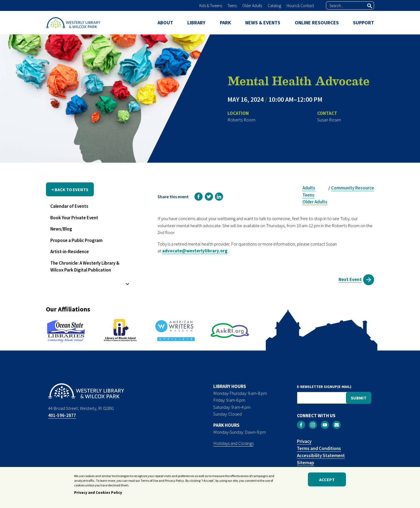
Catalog (274, 6)
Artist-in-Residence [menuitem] (70, 252)
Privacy (304, 441)
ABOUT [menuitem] (165, 23)
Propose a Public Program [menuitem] (76, 240)
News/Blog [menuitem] (61, 229)
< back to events (70, 189)
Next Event (350, 279)
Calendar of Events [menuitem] (69, 206)
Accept (327, 480)
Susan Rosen (329, 120)
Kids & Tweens (211, 6)
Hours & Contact (300, 6)
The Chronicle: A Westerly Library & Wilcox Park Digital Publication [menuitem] (85, 267)
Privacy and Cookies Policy (98, 494)
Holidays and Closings (234, 443)
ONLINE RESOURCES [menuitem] (317, 23)
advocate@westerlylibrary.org (195, 251)
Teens (232, 6)
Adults (309, 188)
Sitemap (306, 463)
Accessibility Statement (321, 456)
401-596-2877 (62, 415)
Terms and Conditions (319, 448)
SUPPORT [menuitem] (364, 23)
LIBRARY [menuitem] (196, 23)
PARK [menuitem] (225, 23)
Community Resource (353, 188)
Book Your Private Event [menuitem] (74, 218)
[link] (199, 197)
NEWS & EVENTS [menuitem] (263, 23)
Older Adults (252, 6)
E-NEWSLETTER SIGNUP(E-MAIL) (324, 387)
